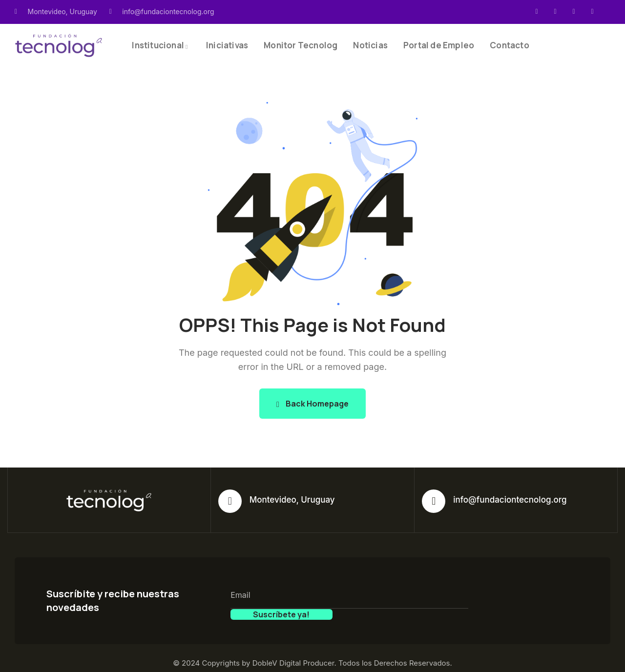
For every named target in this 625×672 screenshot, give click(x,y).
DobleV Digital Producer (293, 652)
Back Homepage (312, 404)
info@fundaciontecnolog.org (510, 500)
